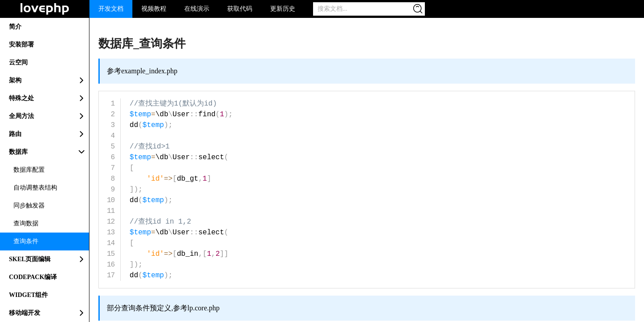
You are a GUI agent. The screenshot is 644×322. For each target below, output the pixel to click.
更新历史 (283, 9)
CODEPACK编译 (33, 277)
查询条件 (26, 241)
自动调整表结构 (35, 188)
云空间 (18, 62)
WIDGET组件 (28, 295)
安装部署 (21, 44)
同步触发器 (29, 205)
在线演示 (197, 9)
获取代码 (240, 9)
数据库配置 (29, 170)
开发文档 (111, 9)
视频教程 (154, 9)
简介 (15, 27)
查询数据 (26, 223)
